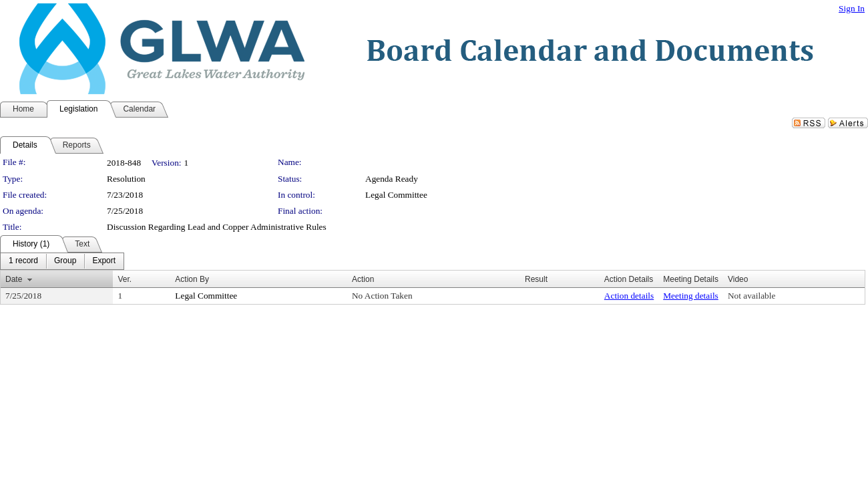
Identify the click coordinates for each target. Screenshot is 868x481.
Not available (751, 296)
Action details (629, 296)
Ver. (125, 279)
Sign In (852, 8)
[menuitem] (23, 261)
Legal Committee (396, 195)
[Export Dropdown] (104, 261)
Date (14, 279)
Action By (192, 279)
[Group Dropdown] (65, 261)
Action (363, 279)
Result (536, 279)
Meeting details (691, 296)
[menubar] (62, 261)
